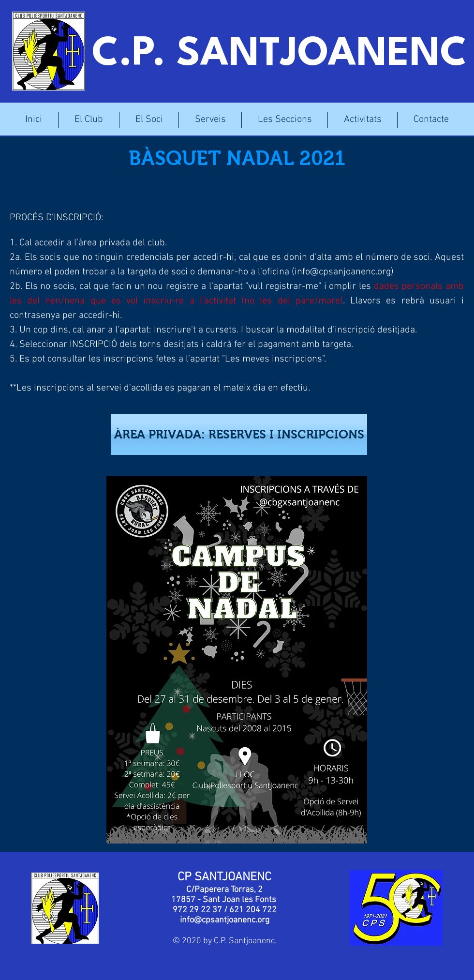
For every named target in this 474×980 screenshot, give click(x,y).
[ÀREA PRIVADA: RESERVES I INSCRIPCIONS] (239, 434)
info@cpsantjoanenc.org (225, 920)
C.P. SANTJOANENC (280, 55)
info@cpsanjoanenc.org (343, 272)
